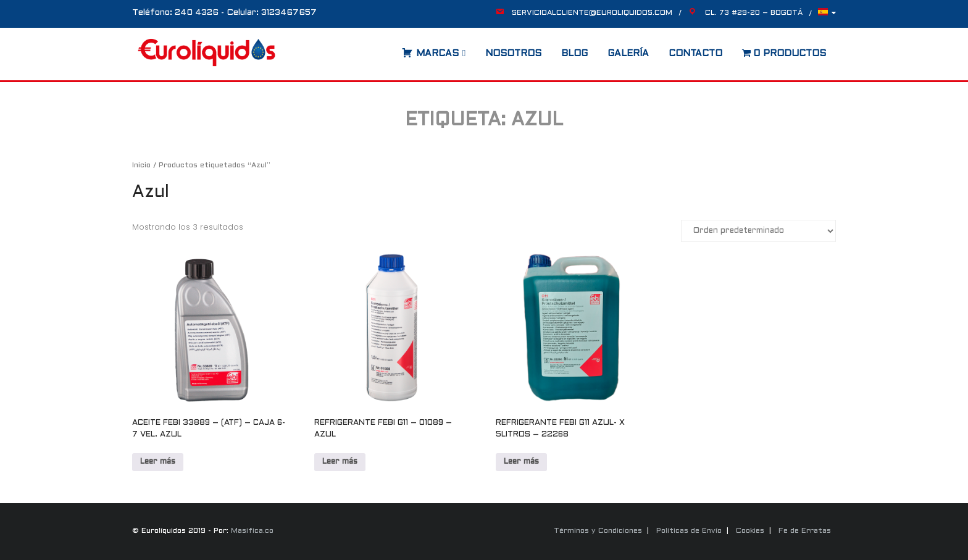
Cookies (750, 531)
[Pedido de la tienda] (758, 231)
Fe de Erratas (805, 531)
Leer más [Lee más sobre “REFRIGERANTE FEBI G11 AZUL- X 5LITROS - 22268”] (521, 462)
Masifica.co (252, 531)
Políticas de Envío (689, 531)
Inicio (141, 165)
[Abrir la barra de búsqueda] (390, 49)
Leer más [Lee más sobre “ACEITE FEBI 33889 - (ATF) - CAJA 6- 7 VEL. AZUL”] (158, 462)
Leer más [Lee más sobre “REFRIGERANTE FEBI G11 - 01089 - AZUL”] (340, 462)
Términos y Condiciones (598, 531)
